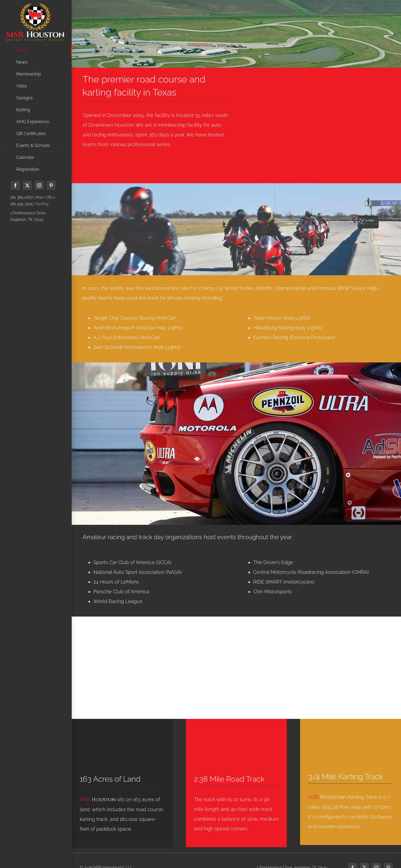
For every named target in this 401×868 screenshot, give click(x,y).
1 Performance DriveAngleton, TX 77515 (28, 216)
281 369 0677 (22, 197)
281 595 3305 (22, 204)
